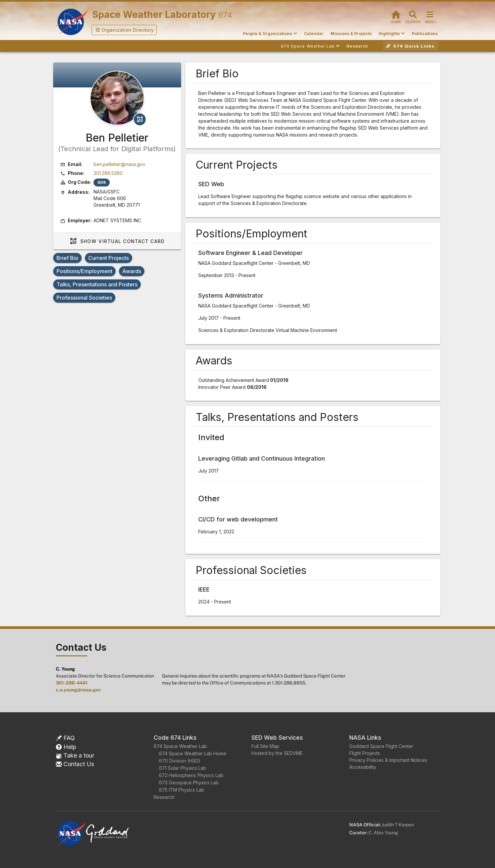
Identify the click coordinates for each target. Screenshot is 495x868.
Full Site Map (265, 746)
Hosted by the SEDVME (277, 753)
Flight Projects (365, 753)
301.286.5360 (108, 173)
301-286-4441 (72, 683)
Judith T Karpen (398, 825)
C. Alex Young (383, 833)
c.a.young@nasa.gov (78, 690)
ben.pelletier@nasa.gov (119, 164)
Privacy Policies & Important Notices (388, 760)
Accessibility (363, 767)
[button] (124, 30)
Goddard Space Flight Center (381, 746)
